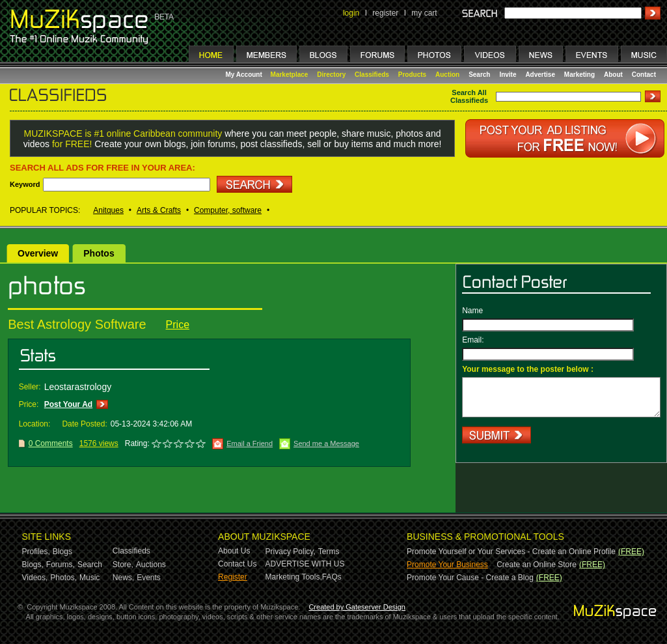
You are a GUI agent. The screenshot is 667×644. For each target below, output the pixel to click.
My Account (245, 75)
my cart (424, 13)
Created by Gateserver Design (357, 607)
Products (412, 75)
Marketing (579, 75)
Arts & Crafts (159, 210)
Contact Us (237, 564)
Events (149, 578)
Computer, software (228, 210)
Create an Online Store (537, 565)
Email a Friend (250, 443)
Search (479, 75)
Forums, (61, 565)
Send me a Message (326, 443)
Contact (644, 75)
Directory (331, 75)
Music (89, 578)
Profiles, (36, 552)
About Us (234, 551)
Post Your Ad (68, 404)
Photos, (63, 578)
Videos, (35, 578)
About (613, 75)
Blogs (62, 552)
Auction (447, 75)
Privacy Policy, (291, 552)
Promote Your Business (447, 565)
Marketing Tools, (294, 577)
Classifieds (372, 75)
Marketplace (290, 75)
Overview (38, 253)
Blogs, (33, 565)
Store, (123, 565)
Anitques (108, 210)
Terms (329, 552)
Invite (508, 75)
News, (123, 578)
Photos (99, 253)
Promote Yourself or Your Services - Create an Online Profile (511, 552)
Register (233, 577)
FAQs (332, 577)
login (351, 13)
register (385, 13)
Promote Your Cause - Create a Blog (470, 578)
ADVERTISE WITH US (305, 564)
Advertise (540, 75)
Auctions (151, 565)
